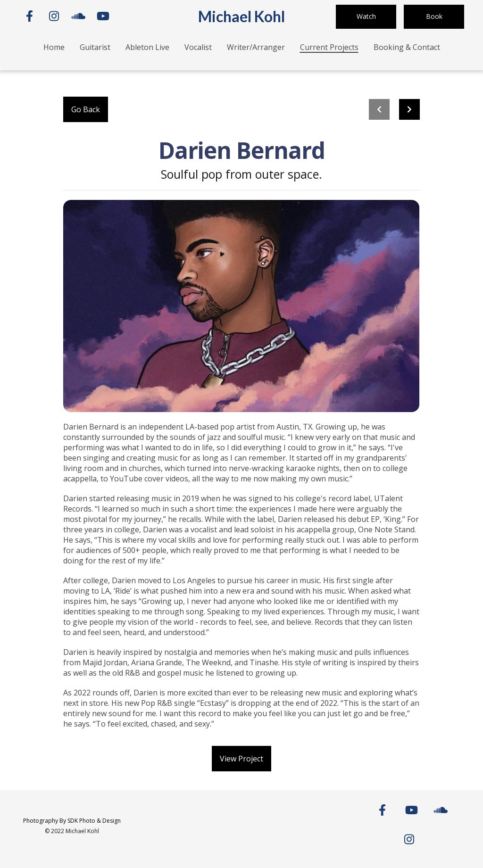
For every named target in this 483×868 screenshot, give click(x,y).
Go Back (86, 109)
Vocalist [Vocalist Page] (198, 47)
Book (434, 16)
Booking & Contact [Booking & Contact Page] (407, 47)
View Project (241, 759)
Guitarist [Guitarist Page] (95, 47)
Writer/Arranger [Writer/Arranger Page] (256, 47)
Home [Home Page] (54, 47)
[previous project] (379, 109)
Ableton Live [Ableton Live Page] (147, 47)
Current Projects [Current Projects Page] (329, 47)
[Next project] (409, 109)
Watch (366, 16)
